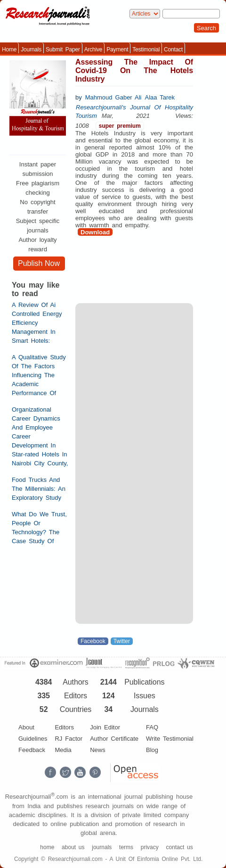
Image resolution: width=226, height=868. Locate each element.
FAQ (152, 727)
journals (102, 847)
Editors (64, 727)
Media (63, 750)
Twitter (122, 641)
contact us (180, 847)
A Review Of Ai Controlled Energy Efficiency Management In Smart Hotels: (37, 323)
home (47, 847)
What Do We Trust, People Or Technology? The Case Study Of (39, 528)
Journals (31, 50)
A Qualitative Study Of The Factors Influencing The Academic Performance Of (39, 375)
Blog (152, 750)
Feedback (32, 750)
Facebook (93, 641)
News (98, 750)
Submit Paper (63, 50)
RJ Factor (69, 739)
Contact (173, 50)
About (26, 727)
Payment (117, 50)
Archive (93, 50)
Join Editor (105, 727)
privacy (150, 847)
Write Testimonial (170, 739)
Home (9, 50)
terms (126, 847)
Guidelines (33, 739)
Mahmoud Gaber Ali (113, 97)
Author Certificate (114, 739)
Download (95, 232)
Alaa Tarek (160, 97)
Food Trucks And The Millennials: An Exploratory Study (39, 489)
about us (73, 847)
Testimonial (146, 50)
